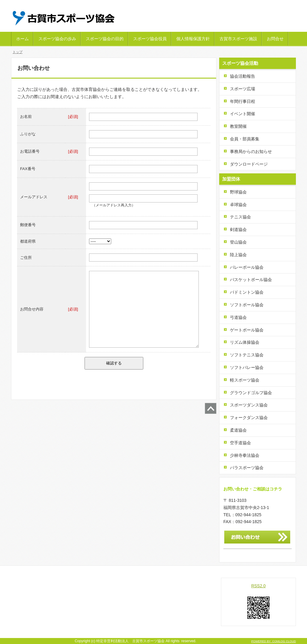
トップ (18, 52)
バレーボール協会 (247, 267)
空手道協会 (240, 443)
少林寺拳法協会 (245, 455)
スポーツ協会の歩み (57, 39)
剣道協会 (238, 229)
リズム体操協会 (245, 342)
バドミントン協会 (247, 292)
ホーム (22, 39)
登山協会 (238, 242)
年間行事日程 (243, 101)
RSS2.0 (258, 586)
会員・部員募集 (245, 139)
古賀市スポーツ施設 (238, 39)
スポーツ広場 (243, 89)
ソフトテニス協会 (247, 355)
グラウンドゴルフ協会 (251, 393)
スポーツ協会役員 (150, 39)
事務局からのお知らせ (251, 151)
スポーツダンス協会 (249, 405)
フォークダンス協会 (249, 418)
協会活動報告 (243, 76)
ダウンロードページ (249, 164)
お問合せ (275, 39)
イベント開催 (243, 114)
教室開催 (238, 126)
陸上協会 (238, 255)
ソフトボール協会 (247, 305)
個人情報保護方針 (193, 39)
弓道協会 (238, 317)
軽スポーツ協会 (245, 380)
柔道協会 (238, 430)
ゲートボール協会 (247, 330)
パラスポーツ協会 (247, 468)
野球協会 (238, 192)
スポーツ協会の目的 (105, 39)
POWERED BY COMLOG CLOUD (274, 641)
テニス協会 (240, 217)
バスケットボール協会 (251, 280)
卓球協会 (238, 205)
